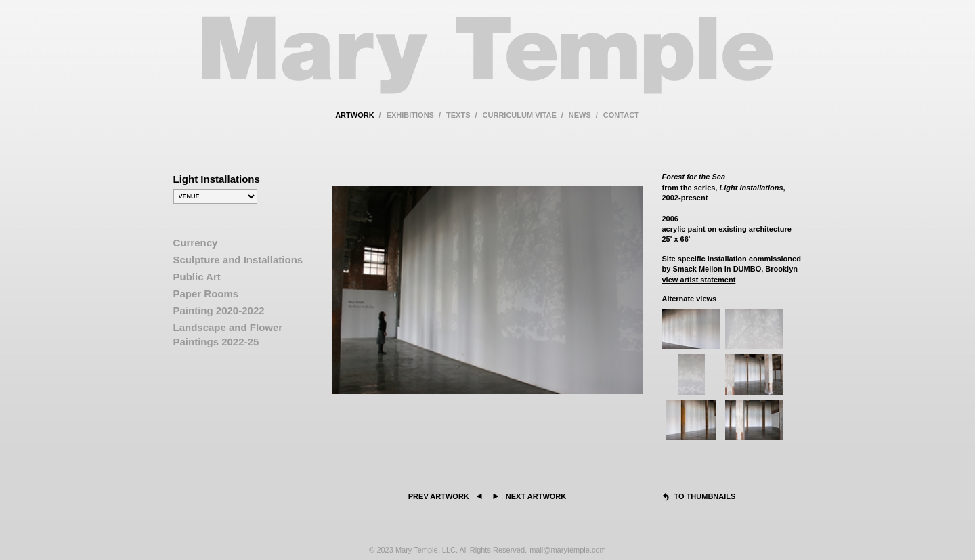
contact (621, 115)
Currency (196, 243)
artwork (354, 115)
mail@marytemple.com (568, 550)
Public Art (197, 277)
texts (458, 115)
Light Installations (217, 179)
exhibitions (410, 115)
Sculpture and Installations (238, 260)
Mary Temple (487, 63)
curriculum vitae (520, 115)
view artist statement (699, 280)
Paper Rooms (206, 294)
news (580, 115)
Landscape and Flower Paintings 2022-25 (228, 335)
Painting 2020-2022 (219, 310)
